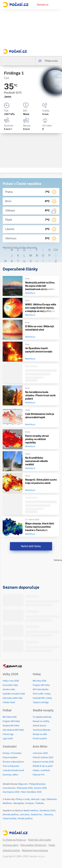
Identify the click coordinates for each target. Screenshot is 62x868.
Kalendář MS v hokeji (42, 698)
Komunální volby (10, 685)
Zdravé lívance (39, 726)
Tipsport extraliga (41, 702)
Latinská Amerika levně (13, 770)
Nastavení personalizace (35, 850)
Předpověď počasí (37, 784)
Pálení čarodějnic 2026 (31, 792)
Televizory (48, 815)
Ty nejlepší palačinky (42, 717)
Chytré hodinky (10, 819)
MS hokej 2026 (40, 681)
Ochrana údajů (10, 845)
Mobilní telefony (31, 811)
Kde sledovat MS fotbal (13, 730)
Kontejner (30, 803)
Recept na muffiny (41, 721)
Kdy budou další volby (13, 698)
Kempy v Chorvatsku (12, 753)
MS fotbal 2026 (10, 717)
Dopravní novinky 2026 (43, 762)
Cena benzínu (9, 788)
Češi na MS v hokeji (42, 694)
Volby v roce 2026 (11, 681)
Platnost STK (39, 775)
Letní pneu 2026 (40, 753)
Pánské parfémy (25, 819)
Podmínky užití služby (39, 840)
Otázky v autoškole (41, 770)
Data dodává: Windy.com (33, 845)
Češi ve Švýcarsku (11, 766)
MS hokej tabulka (41, 689)
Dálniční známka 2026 (43, 757)
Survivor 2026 (40, 788)
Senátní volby (9, 689)
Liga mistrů (8, 739)
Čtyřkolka (40, 803)
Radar (52, 845)
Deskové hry (37, 815)
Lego (43, 799)
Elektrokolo (52, 799)
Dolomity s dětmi (10, 775)
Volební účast (9, 702)
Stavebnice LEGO (47, 811)
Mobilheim (7, 803)
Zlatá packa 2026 (25, 788)
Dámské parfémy (10, 815)
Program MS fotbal (11, 721)
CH (56, 250)
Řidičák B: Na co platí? (43, 766)
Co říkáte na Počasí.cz (14, 840)
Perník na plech (40, 739)
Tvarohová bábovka (42, 730)
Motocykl (35, 799)
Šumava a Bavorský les (13, 762)
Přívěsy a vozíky (23, 799)
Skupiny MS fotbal (11, 726)
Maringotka (19, 803)
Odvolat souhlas (11, 850)
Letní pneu (25, 815)
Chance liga (8, 734)
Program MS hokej (41, 685)
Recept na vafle (40, 734)
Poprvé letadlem (10, 757)
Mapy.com (23, 784)
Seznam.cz (43, 5)
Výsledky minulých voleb (14, 694)
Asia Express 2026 (11, 792)
